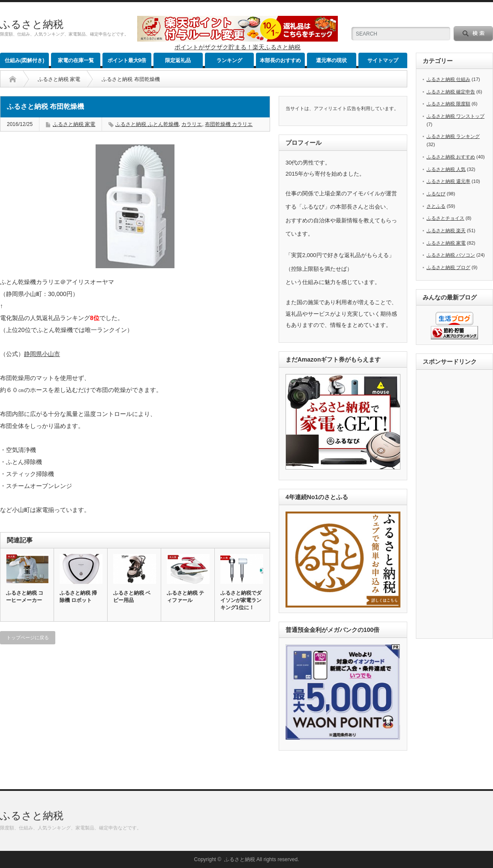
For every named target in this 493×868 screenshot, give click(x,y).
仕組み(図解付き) (24, 60)
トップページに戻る (28, 638)
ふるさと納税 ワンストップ (455, 116)
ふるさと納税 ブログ (448, 267)
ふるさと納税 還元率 (448, 181)
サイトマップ (383, 60)
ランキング (229, 60)
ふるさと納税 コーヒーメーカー (25, 597)
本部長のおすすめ (280, 60)
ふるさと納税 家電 (59, 79)
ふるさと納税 (32, 24)
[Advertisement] (457, 505)
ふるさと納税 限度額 (448, 104)
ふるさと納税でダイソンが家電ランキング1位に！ (241, 600)
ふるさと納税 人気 (446, 169)
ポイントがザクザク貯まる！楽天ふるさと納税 (237, 47)
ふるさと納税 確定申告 (451, 92)
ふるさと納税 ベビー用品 (132, 597)
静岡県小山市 (42, 354)
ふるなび (436, 194)
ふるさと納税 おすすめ (451, 157)
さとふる (436, 206)
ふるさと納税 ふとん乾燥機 (147, 124)
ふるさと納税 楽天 (446, 230)
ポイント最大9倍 (127, 60)
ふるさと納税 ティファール (185, 597)
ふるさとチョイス (445, 218)
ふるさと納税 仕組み (448, 79)
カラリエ (192, 124)
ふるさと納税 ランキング (453, 136)
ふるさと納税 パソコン (451, 255)
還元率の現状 (331, 60)
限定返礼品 (178, 60)
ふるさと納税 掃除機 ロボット (78, 597)
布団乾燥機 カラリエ (229, 124)
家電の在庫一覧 (76, 60)
